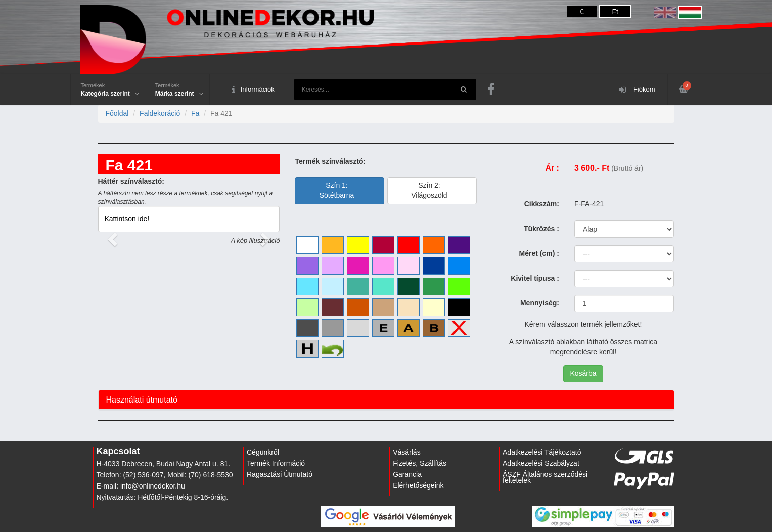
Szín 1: (337, 190)
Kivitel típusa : (535, 278)
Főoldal (117, 113)
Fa (195, 113)
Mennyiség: (540, 303)
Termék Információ (276, 463)
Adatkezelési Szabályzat (541, 463)
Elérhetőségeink (418, 485)
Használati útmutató (142, 400)
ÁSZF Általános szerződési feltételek (545, 477)
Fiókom (637, 90)
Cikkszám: (542, 204)
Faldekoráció (160, 113)
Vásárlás (406, 452)
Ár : (552, 168)
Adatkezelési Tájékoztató (542, 452)
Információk (253, 90)
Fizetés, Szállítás (420, 463)
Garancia (407, 474)
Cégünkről (263, 452)
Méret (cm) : (539, 253)
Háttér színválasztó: (131, 181)
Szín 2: (429, 190)
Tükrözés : (541, 229)
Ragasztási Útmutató (280, 474)
